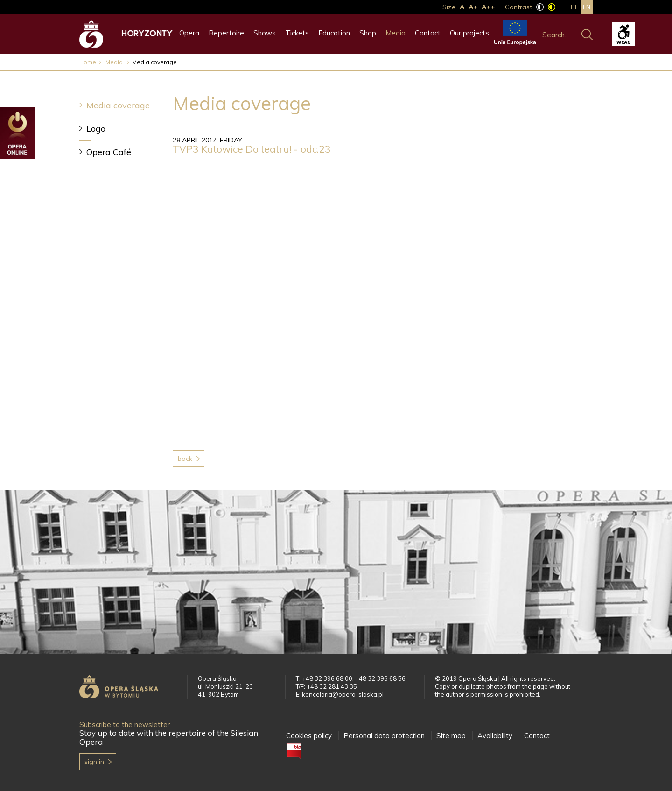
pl (574, 7)
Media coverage (118, 105)
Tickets (297, 33)
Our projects (469, 33)
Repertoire (226, 33)
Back (185, 459)
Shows (265, 33)
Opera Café (109, 152)
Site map (451, 736)
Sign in (94, 762)
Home (88, 62)
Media (395, 33)
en (587, 7)
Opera (189, 33)
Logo (96, 129)
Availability (495, 736)
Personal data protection (384, 736)
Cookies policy (309, 736)
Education (334, 33)
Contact (428, 33)
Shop (368, 33)
